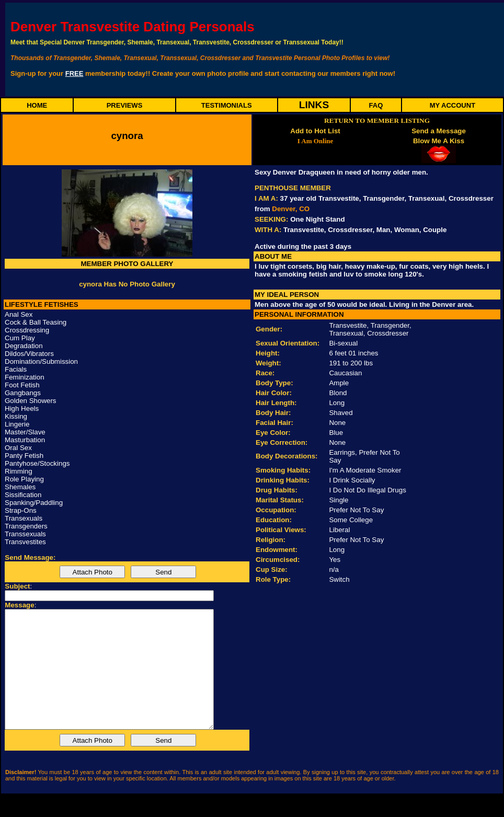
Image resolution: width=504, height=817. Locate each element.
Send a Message (439, 131)
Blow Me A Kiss (439, 141)
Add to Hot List (315, 131)
